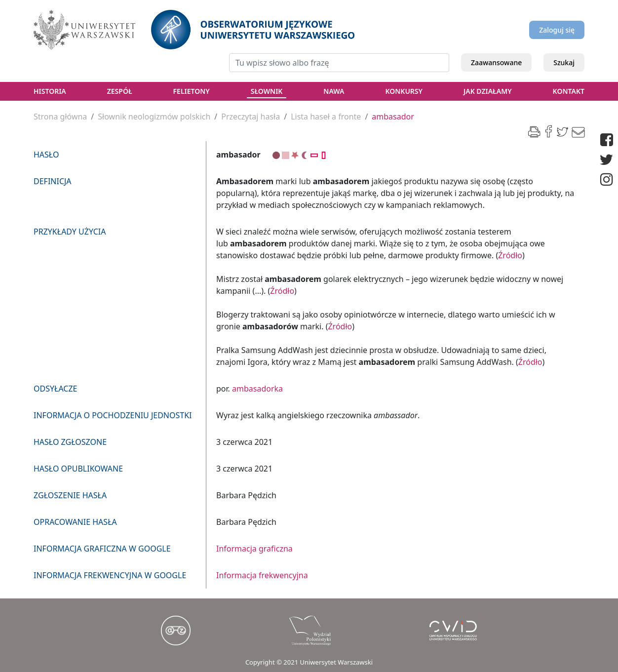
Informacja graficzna (254, 549)
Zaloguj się (557, 30)
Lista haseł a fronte (326, 117)
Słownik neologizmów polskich (154, 117)
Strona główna (60, 117)
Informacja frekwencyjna (262, 575)
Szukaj (564, 62)
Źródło (510, 255)
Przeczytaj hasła (251, 117)
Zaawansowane (496, 62)
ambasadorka (257, 389)
